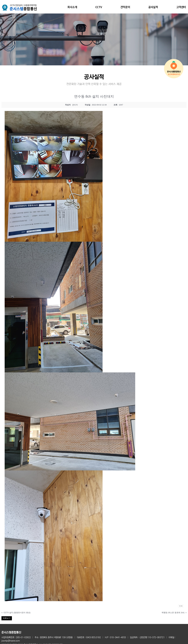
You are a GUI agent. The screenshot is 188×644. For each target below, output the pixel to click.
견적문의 (125, 7)
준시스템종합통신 (11, 632)
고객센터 (181, 7)
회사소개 (72, 7)
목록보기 (7, 618)
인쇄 (181, 606)
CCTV (99, 7)
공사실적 (153, 7)
